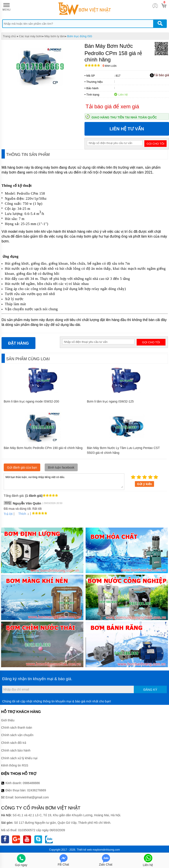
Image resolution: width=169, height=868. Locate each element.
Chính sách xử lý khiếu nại (19, 758)
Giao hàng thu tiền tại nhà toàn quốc (124, 117)
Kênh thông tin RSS (15, 765)
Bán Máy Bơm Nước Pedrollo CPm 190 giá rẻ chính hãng (43, 448)
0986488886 (31, 783)
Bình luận (109, 66)
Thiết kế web (84, 850)
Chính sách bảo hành (16, 750)
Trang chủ (9, 36)
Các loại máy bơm (30, 36)
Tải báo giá (159, 75)
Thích (21, 514)
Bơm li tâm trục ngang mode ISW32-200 (31, 401)
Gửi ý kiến (145, 484)
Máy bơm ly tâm (55, 36)
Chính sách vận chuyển (17, 735)
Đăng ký (150, 690)
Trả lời (8, 514)
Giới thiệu (8, 720)
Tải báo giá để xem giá (112, 106)
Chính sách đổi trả (14, 743)
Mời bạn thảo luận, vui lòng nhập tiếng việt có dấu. (64, 481)
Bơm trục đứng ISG (80, 36)
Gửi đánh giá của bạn (22, 467)
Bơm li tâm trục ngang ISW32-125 (110, 401)
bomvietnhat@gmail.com (32, 797)
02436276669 (37, 790)
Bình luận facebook (61, 467)
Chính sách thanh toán (17, 728)
